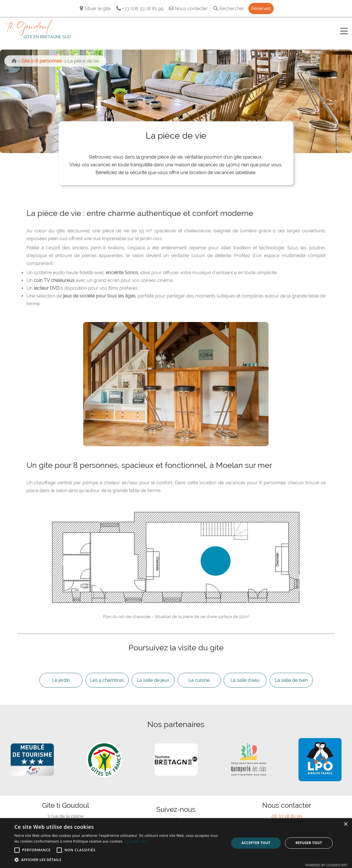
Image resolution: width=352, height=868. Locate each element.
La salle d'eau (245, 680)
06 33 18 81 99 (287, 816)
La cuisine (199, 680)
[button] (118, 860)
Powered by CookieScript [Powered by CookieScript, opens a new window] (327, 865)
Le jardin (61, 680)
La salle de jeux (153, 680)
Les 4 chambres (107, 680)
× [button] (346, 824)
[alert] (176, 843)
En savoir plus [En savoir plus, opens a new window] (136, 841)
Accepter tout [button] (256, 843)
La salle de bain (291, 680)
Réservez (261, 9)
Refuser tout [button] (309, 843)
